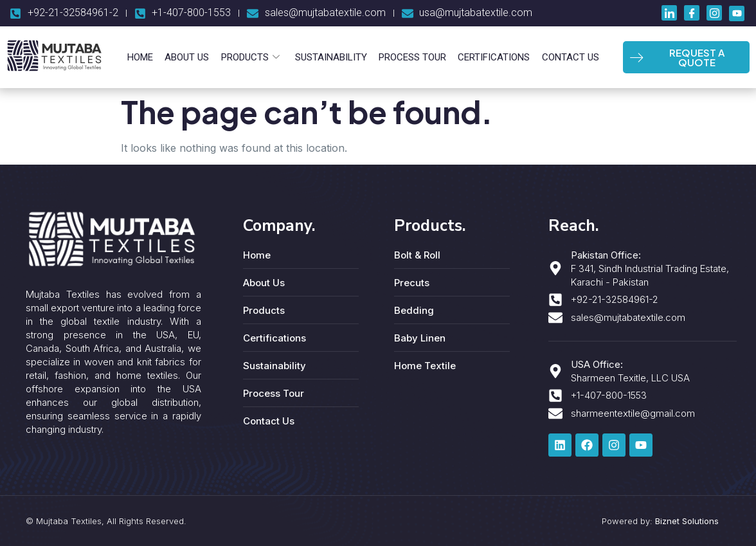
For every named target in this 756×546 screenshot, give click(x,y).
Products (252, 57)
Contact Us (566, 57)
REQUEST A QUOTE (677, 57)
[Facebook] (692, 13)
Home (145, 57)
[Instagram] (714, 13)
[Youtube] (737, 14)
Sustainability (331, 57)
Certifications (491, 57)
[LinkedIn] (669, 13)
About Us (190, 57)
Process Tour (411, 57)
